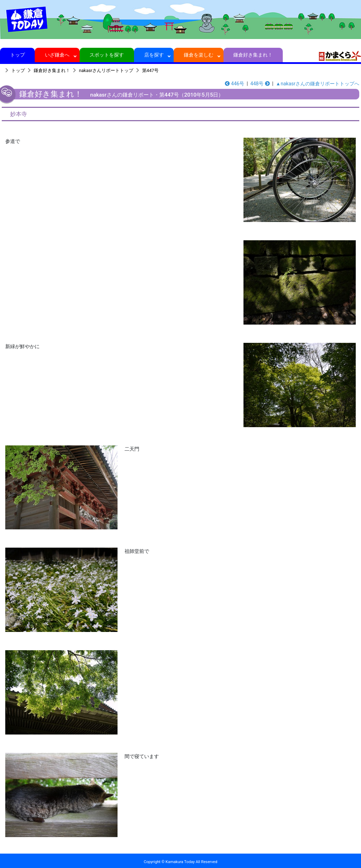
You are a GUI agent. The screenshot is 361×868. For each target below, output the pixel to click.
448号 (260, 84)
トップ (17, 55)
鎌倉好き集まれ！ (253, 55)
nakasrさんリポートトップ (106, 70)
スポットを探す (107, 55)
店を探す (154, 55)
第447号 (150, 70)
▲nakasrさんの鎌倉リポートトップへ (317, 84)
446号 (235, 84)
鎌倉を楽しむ (199, 55)
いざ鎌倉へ (57, 55)
